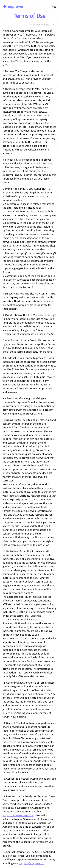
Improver (13, 7)
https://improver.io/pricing (18, 815)
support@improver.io (32, 863)
